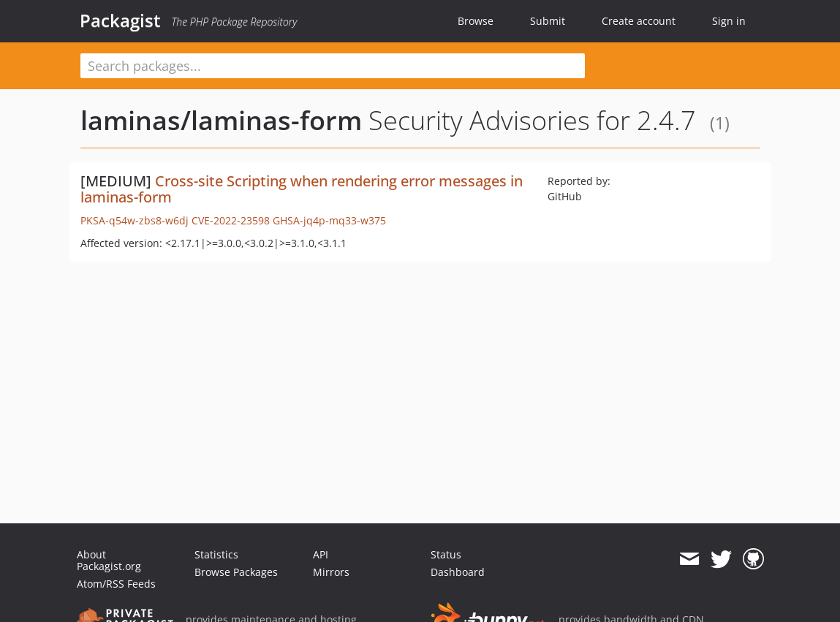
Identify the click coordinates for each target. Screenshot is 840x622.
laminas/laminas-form (221, 120)
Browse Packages (236, 572)
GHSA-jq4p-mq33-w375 (329, 220)
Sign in (729, 21)
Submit (548, 21)
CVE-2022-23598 (231, 220)
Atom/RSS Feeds (116, 584)
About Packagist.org (109, 560)
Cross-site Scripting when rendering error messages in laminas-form (302, 189)
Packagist (120, 20)
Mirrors (331, 572)
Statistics (216, 554)
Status (446, 554)
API (321, 554)
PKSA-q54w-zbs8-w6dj (135, 220)
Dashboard (458, 572)
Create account (639, 21)
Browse (476, 21)
